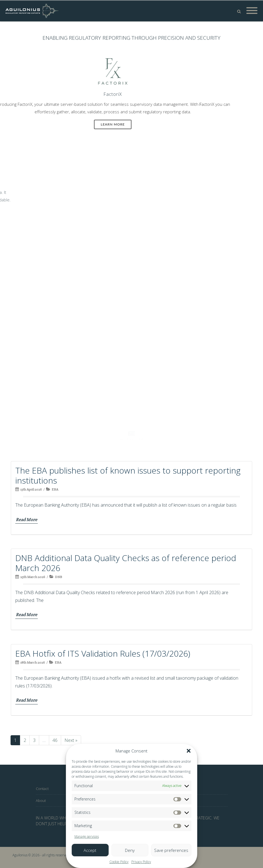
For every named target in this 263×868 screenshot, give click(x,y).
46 (57, 741)
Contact (42, 789)
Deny (130, 850)
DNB (59, 577)
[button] (189, 751)
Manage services (87, 836)
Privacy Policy (141, 862)
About (41, 801)
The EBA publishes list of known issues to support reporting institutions (128, 475)
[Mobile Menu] (252, 11)
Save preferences (171, 850)
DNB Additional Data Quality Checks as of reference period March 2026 (126, 563)
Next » (71, 740)
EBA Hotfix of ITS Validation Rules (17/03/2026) (103, 653)
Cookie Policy (119, 862)
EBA (55, 489)
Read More (27, 520)
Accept (90, 850)
